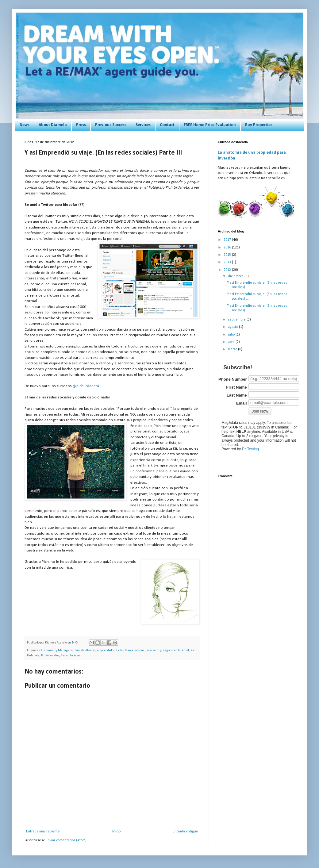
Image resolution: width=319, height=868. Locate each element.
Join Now (260, 411)
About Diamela (53, 125)
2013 (228, 262)
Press (81, 125)
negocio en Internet (176, 650)
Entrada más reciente (43, 832)
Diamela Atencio (85, 650)
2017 (228, 240)
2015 (228, 255)
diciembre (236, 276)
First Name (236, 387)
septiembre (237, 320)
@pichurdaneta (86, 386)
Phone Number (233, 379)
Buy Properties (259, 125)
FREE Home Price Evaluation (210, 125)
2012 (228, 270)
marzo (233, 349)
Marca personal (135, 650)
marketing (154, 650)
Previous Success (111, 125)
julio (232, 335)
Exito (120, 650)
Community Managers (57, 650)
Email (242, 403)
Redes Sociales (71, 656)
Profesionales (50, 656)
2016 (228, 248)
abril (232, 342)
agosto (233, 327)
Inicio (116, 832)
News (25, 125)
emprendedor (106, 650)
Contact (167, 125)
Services (143, 125)
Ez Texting (250, 449)
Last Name (237, 395)
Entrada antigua (185, 832)
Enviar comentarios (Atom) (66, 840)
